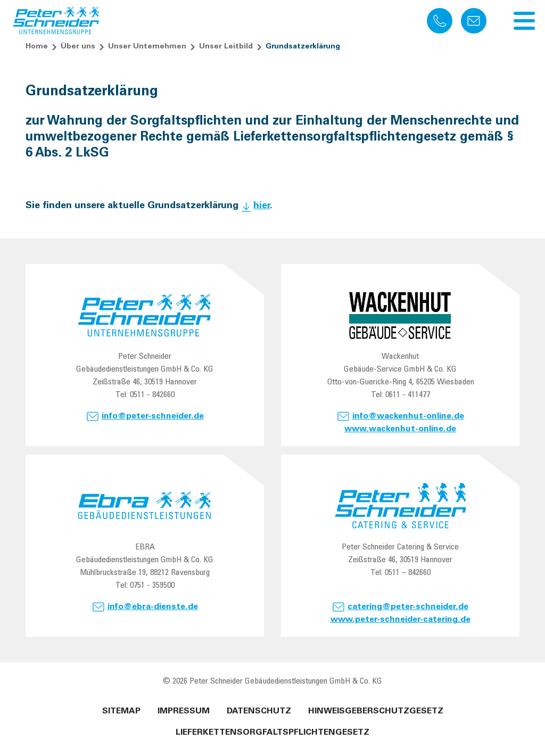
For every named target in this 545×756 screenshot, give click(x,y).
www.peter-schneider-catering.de (401, 620)
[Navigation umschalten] (524, 21)
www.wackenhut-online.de (400, 429)
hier (262, 206)
